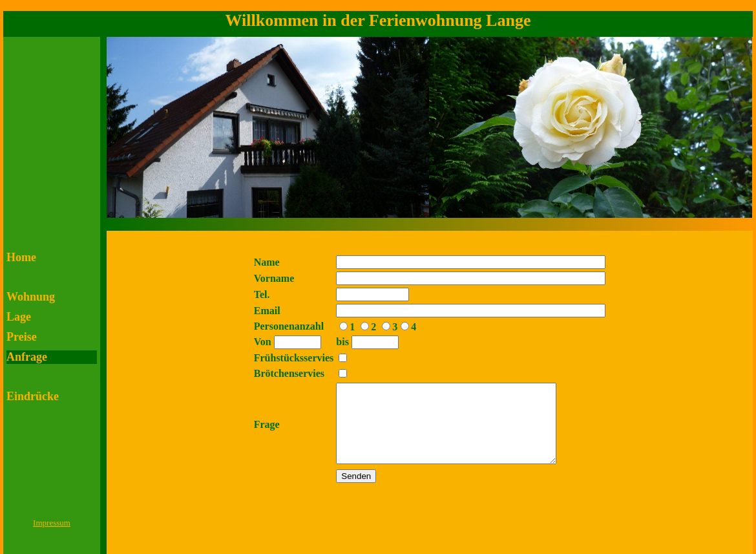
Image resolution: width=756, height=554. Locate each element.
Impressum (52, 523)
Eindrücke (33, 396)
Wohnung (31, 297)
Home (21, 257)
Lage (19, 317)
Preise (22, 337)
